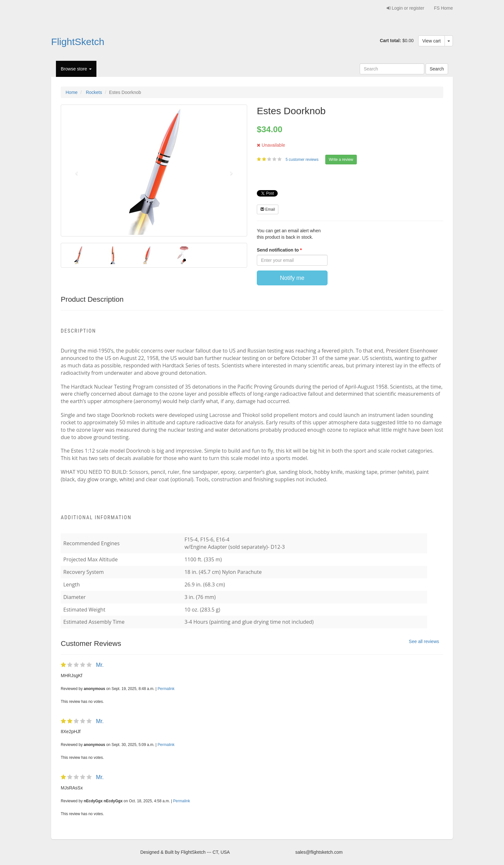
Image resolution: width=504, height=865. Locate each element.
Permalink (166, 689)
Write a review (341, 160)
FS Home (443, 8)
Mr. (100, 665)
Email (268, 209)
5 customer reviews (302, 160)
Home (72, 92)
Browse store (76, 69)
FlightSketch (78, 42)
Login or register (405, 8)
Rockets (94, 92)
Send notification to (279, 250)
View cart (432, 41)
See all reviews (424, 641)
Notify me (292, 278)
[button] (75, 170)
